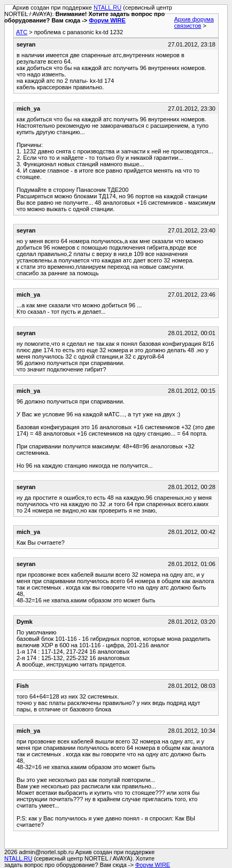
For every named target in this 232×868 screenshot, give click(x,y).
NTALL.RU (107, 7)
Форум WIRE (107, 20)
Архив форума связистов (194, 22)
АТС (22, 32)
